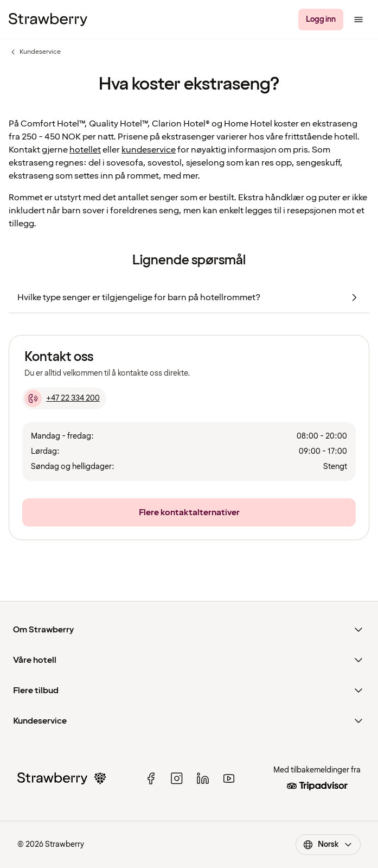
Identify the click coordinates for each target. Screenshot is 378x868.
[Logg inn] (321, 20)
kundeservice (149, 150)
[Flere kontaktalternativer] (189, 512)
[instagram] (177, 778)
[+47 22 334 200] (64, 398)
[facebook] (151, 778)
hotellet (85, 150)
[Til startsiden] (48, 20)
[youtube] (229, 778)
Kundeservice (35, 52)
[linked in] (203, 778)
